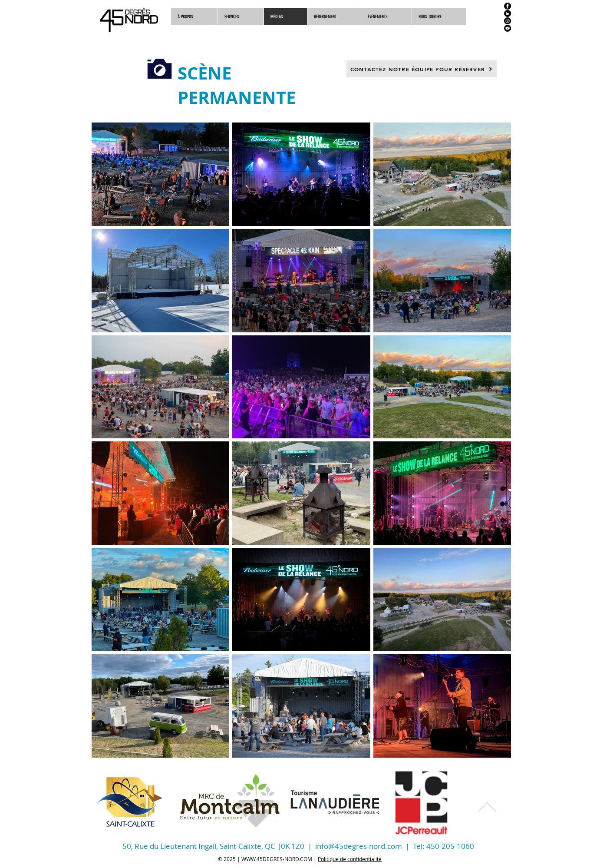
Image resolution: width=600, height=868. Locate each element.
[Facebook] (508, 6)
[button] (439, 17)
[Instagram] (508, 21)
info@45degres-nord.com (359, 846)
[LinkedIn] (508, 13)
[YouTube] (508, 28)
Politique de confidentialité (350, 859)
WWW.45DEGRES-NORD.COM (277, 859)
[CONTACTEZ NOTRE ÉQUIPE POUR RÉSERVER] (422, 69)
